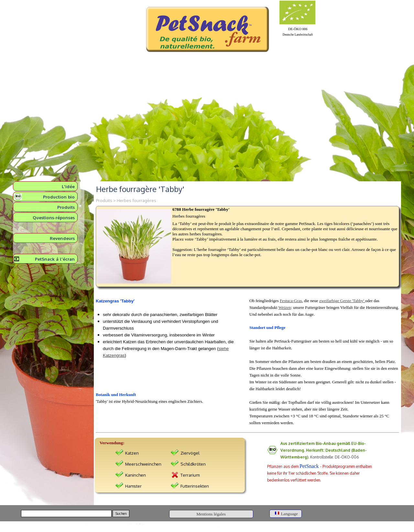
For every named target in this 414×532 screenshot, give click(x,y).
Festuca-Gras (291, 301)
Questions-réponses (54, 217)
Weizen (285, 307)
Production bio (59, 197)
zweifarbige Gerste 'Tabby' (342, 301)
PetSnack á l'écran (55, 259)
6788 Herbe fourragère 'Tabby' (201, 209)
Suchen (121, 514)
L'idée (68, 186)
